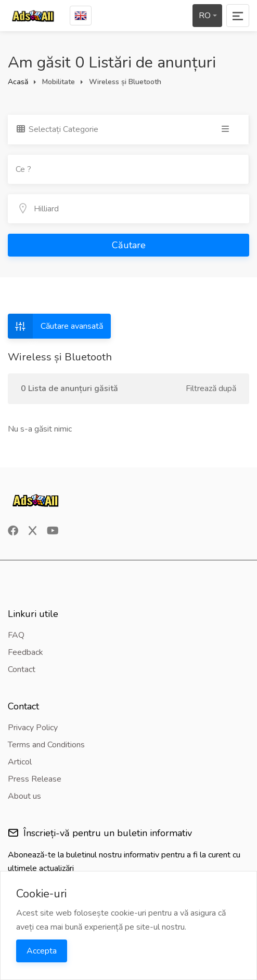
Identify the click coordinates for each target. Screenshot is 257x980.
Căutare (129, 245)
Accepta (42, 951)
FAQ (16, 635)
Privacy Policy (33, 728)
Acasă (18, 82)
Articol (20, 762)
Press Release (35, 779)
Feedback (25, 652)
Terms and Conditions (46, 745)
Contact (22, 669)
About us (24, 796)
